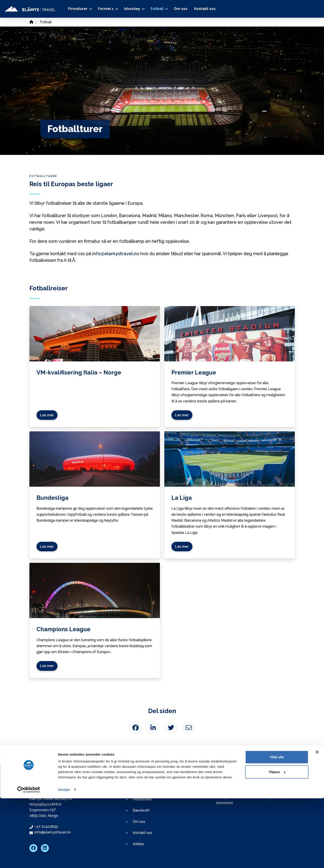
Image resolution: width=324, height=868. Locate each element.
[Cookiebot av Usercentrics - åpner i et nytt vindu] (29, 859)
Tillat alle (277, 827)
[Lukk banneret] (317, 822)
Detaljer (64, 859)
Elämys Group (273, 797)
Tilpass (277, 842)
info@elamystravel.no (116, 254)
